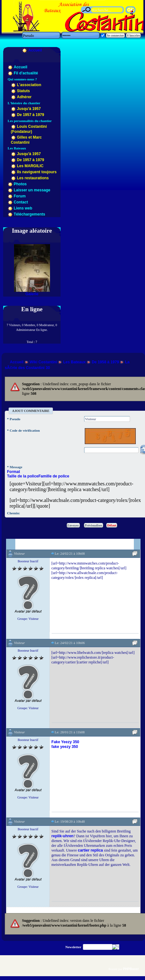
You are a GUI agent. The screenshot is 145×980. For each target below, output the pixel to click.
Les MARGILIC (30, 166)
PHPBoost (131, 969)
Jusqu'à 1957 (29, 109)
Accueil (35, 50)
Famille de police (54, 476)
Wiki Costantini (43, 362)
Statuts (23, 91)
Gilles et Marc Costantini (26, 140)
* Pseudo (14, 419)
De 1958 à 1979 (105, 362)
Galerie (32, 294)
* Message (15, 467)
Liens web (23, 208)
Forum (20, 196)
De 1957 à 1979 (30, 115)
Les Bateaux (74, 362)
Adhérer (24, 97)
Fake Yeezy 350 (65, 742)
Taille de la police (23, 476)
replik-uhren (62, 836)
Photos (20, 184)
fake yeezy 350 (65, 747)
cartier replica (90, 850)
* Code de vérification (23, 430)
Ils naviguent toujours (37, 172)
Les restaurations (33, 178)
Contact (21, 202)
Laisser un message (32, 190)
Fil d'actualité (26, 73)
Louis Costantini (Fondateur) (29, 129)
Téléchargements (29, 214)
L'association (29, 85)
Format (14, 472)
